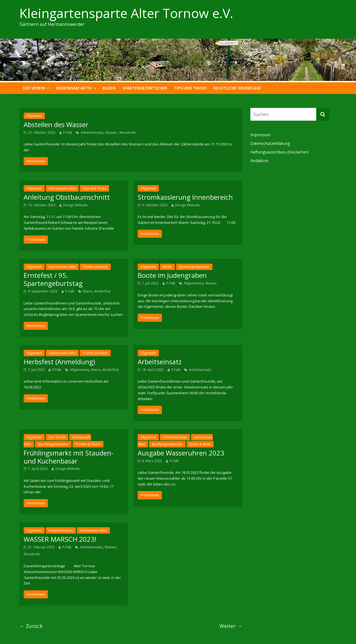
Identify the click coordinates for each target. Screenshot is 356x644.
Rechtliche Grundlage (237, 88)
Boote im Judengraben (172, 275)
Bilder (109, 88)
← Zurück (31, 626)
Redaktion (259, 161)
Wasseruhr (128, 132)
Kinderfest (102, 291)
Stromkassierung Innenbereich (185, 197)
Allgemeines (193, 283)
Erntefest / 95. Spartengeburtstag (53, 279)
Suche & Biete (200, 444)
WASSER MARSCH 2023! (60, 539)
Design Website (75, 205)
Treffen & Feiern (95, 267)
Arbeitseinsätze (175, 437)
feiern (87, 291)
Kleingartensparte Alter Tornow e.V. (126, 13)
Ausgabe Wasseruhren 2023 (181, 453)
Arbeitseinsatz (92, 132)
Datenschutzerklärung (270, 143)
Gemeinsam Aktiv (74, 88)
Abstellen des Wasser (56, 124)
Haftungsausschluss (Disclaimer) (280, 152)
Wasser (111, 132)
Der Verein (34, 88)
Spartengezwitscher (145, 88)
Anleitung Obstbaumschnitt (67, 197)
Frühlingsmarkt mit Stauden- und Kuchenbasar (69, 457)
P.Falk (68, 132)
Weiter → (231, 626)
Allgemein (34, 116)
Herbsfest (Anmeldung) (59, 362)
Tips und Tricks (190, 88)
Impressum (260, 135)
